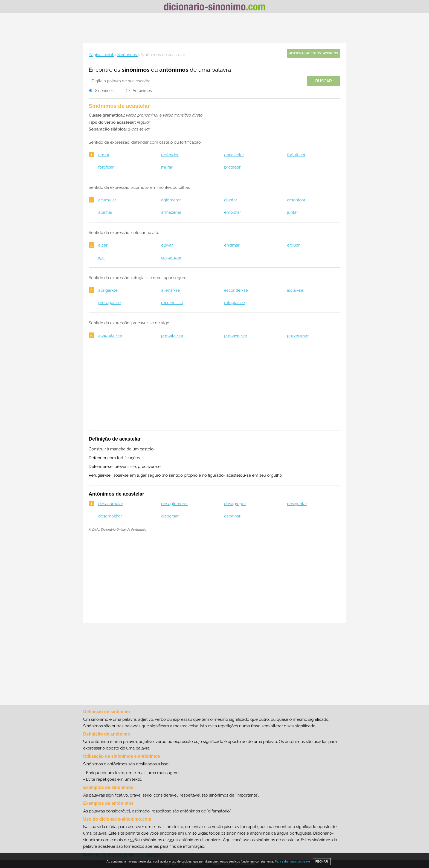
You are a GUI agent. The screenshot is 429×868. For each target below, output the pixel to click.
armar (104, 155)
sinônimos (136, 70)
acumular (107, 200)
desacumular (111, 504)
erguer (293, 245)
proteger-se (109, 303)
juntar (292, 212)
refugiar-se (234, 303)
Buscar (324, 81)
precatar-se (172, 335)
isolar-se (295, 290)
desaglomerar (174, 504)
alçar (103, 245)
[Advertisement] (215, 28)
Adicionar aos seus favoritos (314, 53)
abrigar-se (108, 290)
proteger (232, 167)
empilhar (232, 212)
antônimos (174, 70)
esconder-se (236, 290)
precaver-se (235, 335)
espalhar (232, 516)
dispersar (170, 516)
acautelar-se (110, 335)
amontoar (296, 200)
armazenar (171, 212)
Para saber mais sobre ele (292, 861)
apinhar (105, 212)
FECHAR (322, 861)
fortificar (106, 167)
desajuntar (297, 504)
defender (170, 155)
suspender (171, 257)
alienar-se (170, 290)
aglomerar (171, 200)
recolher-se (172, 303)
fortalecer (296, 155)
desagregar (235, 504)
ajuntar (231, 200)
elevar (167, 245)
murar (167, 167)
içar (102, 257)
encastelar (234, 155)
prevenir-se (298, 335)
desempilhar (110, 516)
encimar (232, 245)
